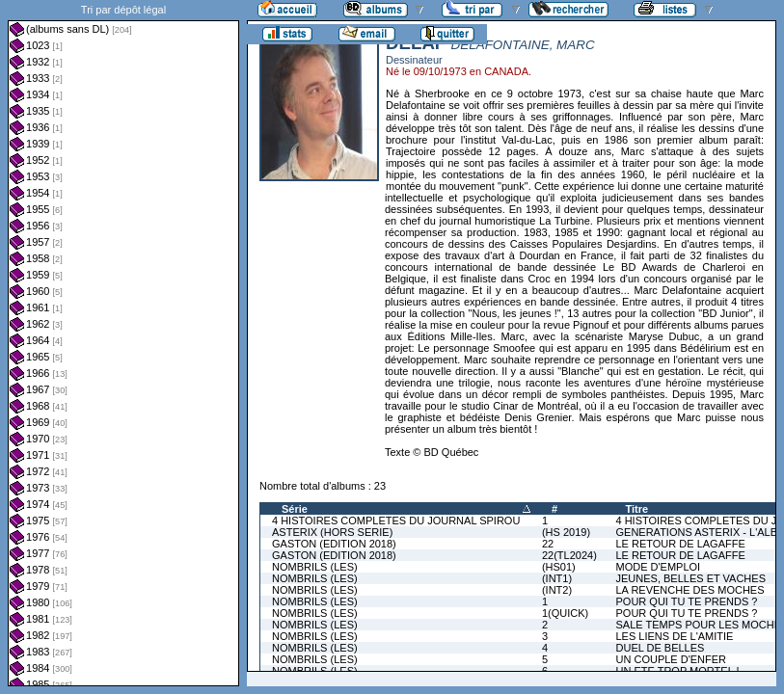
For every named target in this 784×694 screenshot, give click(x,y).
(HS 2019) (566, 532)
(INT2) (557, 590)
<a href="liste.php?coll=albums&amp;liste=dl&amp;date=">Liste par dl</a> (123, 343)
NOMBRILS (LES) (315, 567)
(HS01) (559, 567)
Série (295, 509)
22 (548, 544)
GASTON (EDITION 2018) (334, 544)
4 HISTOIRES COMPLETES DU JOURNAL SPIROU (396, 520)
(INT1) (557, 578)
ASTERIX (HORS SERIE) (332, 532)
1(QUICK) (565, 613)
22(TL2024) (569, 555)
